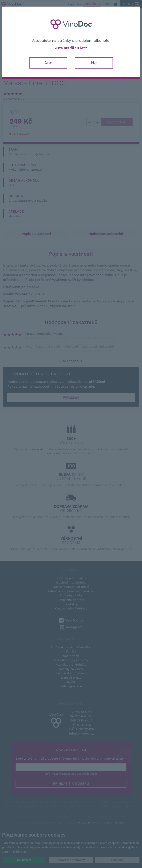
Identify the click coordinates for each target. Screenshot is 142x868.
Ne (94, 63)
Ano (48, 63)
